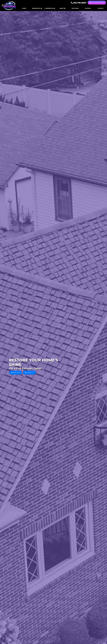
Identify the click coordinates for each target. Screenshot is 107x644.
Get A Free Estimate (97, 2)
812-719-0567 (79, 3)
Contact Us (29, 373)
